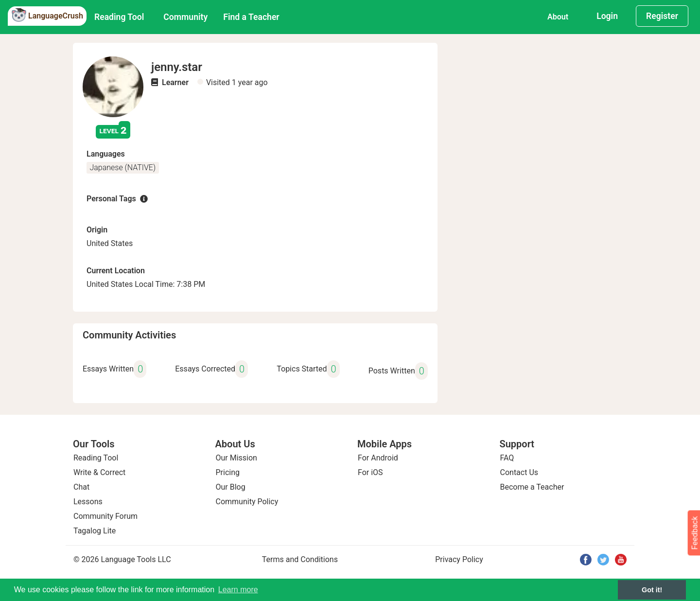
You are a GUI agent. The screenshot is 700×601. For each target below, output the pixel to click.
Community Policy (247, 502)
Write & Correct (99, 472)
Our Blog (231, 487)
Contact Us (519, 472)
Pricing (228, 472)
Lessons (88, 502)
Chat (81, 487)
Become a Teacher (532, 487)
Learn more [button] (238, 590)
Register (662, 16)
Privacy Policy (459, 559)
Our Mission (236, 458)
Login (607, 16)
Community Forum (105, 516)
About (558, 17)
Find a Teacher (251, 17)
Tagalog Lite (95, 531)
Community (185, 17)
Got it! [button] (652, 590)
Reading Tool (119, 17)
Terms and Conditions (300, 559)
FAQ (507, 458)
